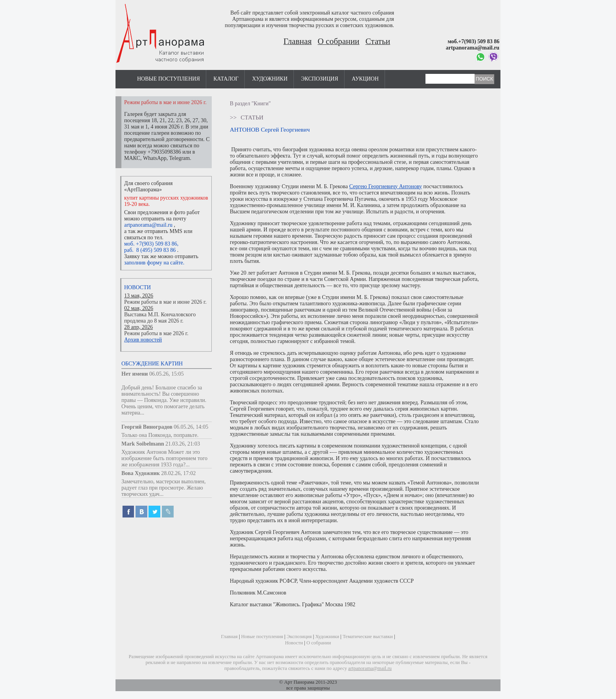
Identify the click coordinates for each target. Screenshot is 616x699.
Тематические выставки (368, 637)
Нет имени (135, 374)
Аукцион (365, 79)
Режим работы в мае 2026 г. (156, 333)
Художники (270, 79)
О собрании (339, 41)
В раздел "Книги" (250, 104)
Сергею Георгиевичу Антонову (386, 186)
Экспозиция (319, 79)
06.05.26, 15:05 (167, 374)
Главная (298, 41)
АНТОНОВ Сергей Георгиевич (270, 129)
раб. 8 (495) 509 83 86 (150, 250)
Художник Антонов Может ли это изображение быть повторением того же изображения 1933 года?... (164, 458)
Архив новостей (143, 340)
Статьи (378, 41)
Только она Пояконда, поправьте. (160, 435)
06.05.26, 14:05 (191, 427)
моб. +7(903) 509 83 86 (151, 244)
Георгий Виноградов (147, 427)
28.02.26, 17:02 (178, 473)
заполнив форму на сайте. (154, 263)
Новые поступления (169, 79)
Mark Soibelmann (143, 444)
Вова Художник (141, 473)
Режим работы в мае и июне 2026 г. (165, 302)
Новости (137, 287)
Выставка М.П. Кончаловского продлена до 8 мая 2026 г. (160, 318)
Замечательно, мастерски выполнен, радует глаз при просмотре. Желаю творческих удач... (164, 488)
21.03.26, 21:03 (183, 444)
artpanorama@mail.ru (148, 225)
